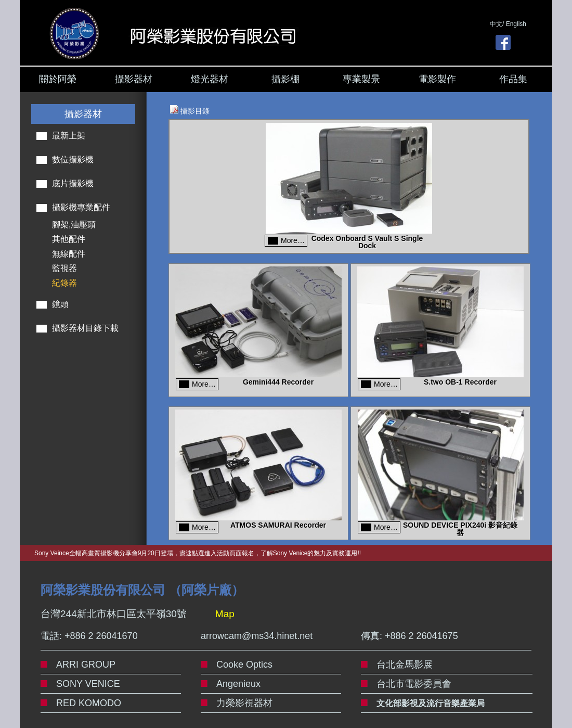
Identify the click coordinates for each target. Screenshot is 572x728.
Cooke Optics (244, 665)
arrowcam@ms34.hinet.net (257, 636)
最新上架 (69, 136)
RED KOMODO (89, 703)
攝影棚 (285, 79)
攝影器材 (134, 79)
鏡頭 (60, 304)
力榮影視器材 (244, 703)
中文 (496, 24)
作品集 (513, 79)
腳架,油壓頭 (74, 225)
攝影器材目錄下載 (85, 328)
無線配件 (69, 254)
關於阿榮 (58, 79)
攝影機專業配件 (81, 207)
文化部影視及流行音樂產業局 (431, 703)
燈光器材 (210, 79)
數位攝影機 (73, 159)
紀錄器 (64, 283)
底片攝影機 (73, 183)
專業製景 (361, 79)
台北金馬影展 (405, 665)
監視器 (64, 268)
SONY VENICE (88, 684)
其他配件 (69, 239)
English (516, 24)
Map (225, 614)
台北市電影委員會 (414, 684)
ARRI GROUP (86, 665)
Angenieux (238, 684)
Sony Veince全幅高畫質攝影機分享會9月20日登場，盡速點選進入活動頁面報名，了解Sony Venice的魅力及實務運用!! (198, 553)
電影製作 (437, 79)
